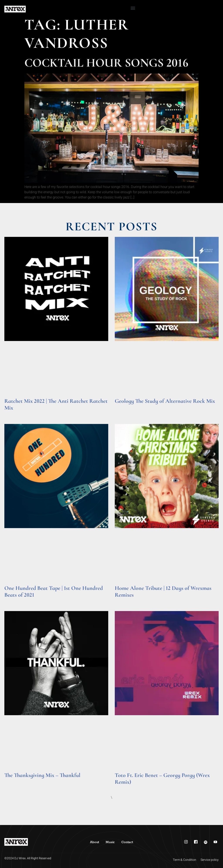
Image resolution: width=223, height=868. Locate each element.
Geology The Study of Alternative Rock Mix (165, 401)
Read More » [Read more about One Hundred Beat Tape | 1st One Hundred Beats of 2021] (13, 601)
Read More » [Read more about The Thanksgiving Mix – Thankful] (13, 781)
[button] (133, 8)
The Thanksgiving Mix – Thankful (42, 775)
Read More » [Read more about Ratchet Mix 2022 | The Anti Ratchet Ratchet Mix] (13, 414)
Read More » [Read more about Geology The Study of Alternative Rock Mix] (123, 407)
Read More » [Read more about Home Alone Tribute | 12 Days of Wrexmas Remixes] (123, 601)
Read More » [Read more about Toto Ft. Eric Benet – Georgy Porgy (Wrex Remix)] (123, 788)
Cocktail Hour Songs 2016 (106, 63)
